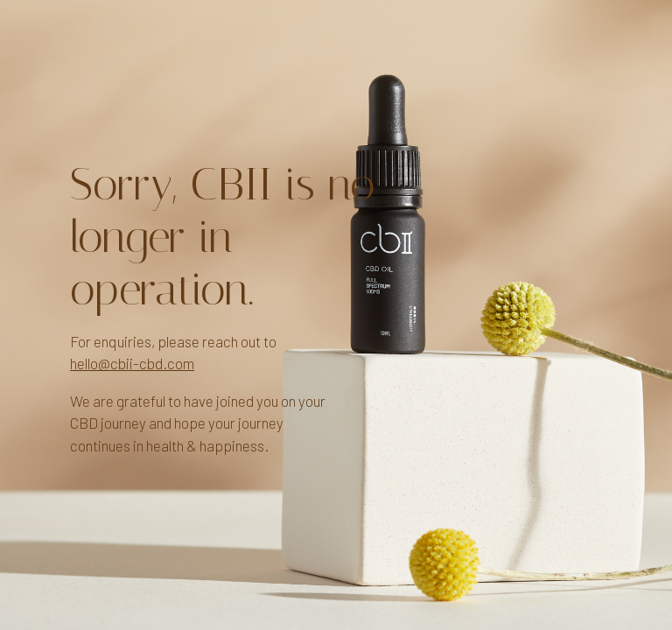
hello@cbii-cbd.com (132, 363)
